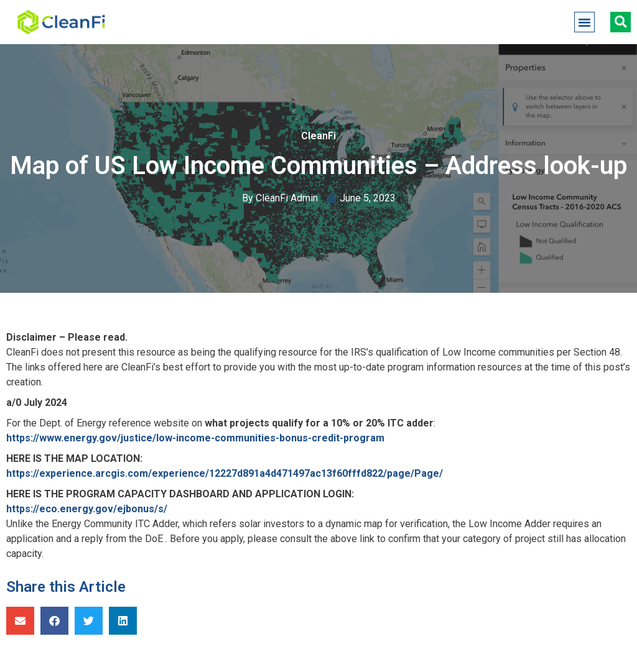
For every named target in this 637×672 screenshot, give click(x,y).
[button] (585, 22)
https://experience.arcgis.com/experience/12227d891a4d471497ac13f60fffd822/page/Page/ (225, 473)
